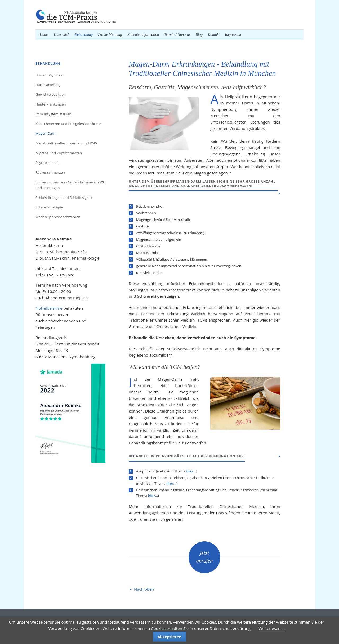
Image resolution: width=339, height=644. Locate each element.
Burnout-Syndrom (50, 75)
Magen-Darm (46, 133)
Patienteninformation (143, 35)
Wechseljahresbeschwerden (58, 217)
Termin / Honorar (177, 35)
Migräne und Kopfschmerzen (59, 153)
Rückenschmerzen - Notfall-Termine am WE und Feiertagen (70, 185)
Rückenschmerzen (50, 172)
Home (44, 35)
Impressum (233, 35)
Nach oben (144, 589)
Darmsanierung (48, 85)
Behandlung (84, 35)
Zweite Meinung (110, 35)
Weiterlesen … (272, 628)
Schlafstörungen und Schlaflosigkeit (64, 198)
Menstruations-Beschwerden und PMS (66, 143)
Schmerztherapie (49, 207)
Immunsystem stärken (53, 114)
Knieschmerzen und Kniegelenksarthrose (68, 124)
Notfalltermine (49, 308)
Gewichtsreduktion (51, 94)
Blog (199, 35)
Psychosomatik (48, 163)
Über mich (62, 35)
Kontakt (214, 35)
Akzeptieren (170, 637)
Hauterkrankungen (51, 104)
